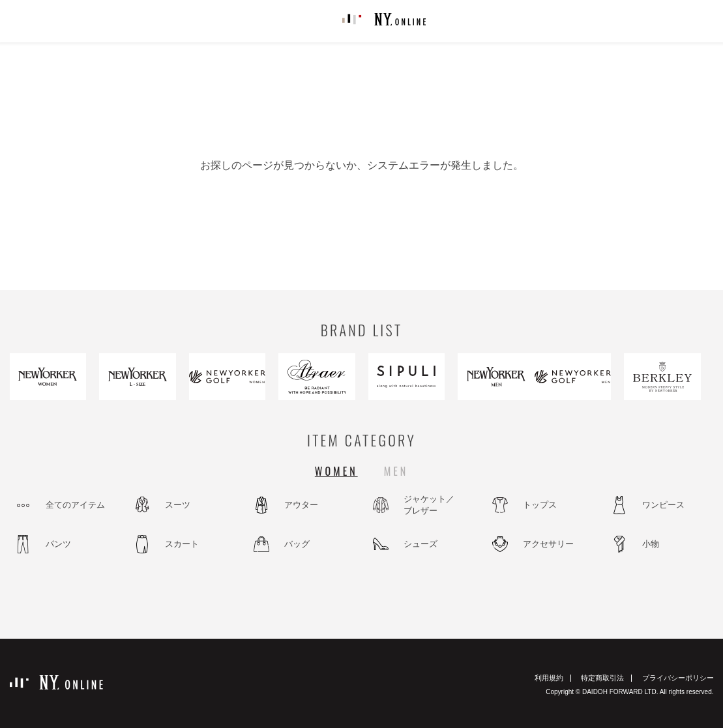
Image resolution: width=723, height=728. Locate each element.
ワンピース (663, 505)
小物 (651, 544)
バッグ (297, 544)
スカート (182, 544)
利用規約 (549, 678)
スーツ (178, 505)
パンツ (58, 544)
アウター (301, 505)
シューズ (421, 544)
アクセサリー (548, 544)
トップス (540, 505)
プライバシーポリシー (678, 678)
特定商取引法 (602, 678)
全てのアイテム (75, 505)
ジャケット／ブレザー (429, 505)
